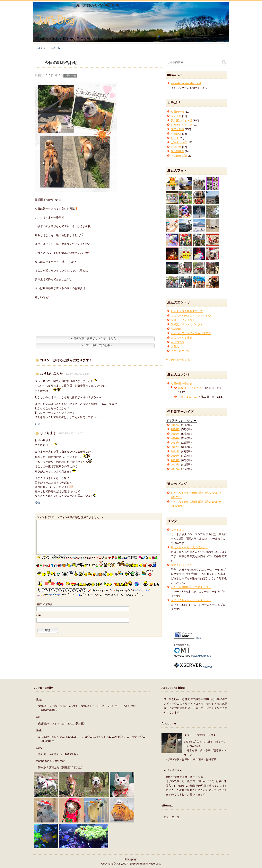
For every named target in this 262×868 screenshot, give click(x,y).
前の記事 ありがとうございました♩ (96, 338)
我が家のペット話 (182, 120)
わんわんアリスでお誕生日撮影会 (191, 333)
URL (39, 615)
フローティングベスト (184, 320)
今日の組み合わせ (61, 63)
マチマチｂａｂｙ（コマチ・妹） (191, 600)
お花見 (175, 346)
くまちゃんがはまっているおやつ (191, 316)
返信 (37, 424)
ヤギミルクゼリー (182, 351)
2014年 (175, 438)
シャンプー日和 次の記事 (94, 345)
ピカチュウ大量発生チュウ (187, 311)
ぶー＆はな (178, 530)
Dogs (39, 699)
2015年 (175, 434)
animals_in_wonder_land (186, 83)
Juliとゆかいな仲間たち (98, 5)
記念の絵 (176, 329)
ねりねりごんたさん (190, 388)
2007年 (175, 469)
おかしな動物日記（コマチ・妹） (191, 587)
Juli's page (131, 859)
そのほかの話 (179, 156)
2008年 (175, 465)
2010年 (175, 456)
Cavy (39, 748)
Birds (39, 730)
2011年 (175, 451)
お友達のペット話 (182, 125)
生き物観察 (178, 151)
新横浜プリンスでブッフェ (187, 325)
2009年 (175, 460)
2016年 (175, 429)
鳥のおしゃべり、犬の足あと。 (190, 547)
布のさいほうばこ (182, 565)
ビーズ (175, 138)
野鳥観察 (176, 147)
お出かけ (176, 134)
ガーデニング (179, 142)
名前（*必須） (45, 604)
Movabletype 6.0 (201, 656)
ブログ (39, 48)
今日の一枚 (54, 48)
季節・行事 (178, 129)
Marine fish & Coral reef (50, 761)
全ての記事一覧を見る (179, 360)
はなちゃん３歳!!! (181, 338)
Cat (38, 717)
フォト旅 (176, 116)
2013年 (175, 443)
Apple (198, 638)
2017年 (175, 425)
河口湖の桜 (178, 342)
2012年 (175, 447)
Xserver (207, 667)
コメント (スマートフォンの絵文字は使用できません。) (70, 517)
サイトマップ (172, 817)
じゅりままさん (187, 397)
